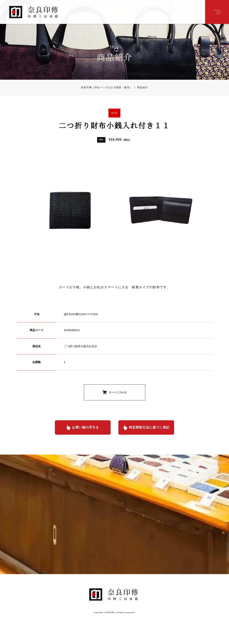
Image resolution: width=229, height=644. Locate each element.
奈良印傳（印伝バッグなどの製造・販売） (107, 88)
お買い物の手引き (86, 427)
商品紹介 (140, 88)
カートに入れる (118, 392)
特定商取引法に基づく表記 (149, 427)
